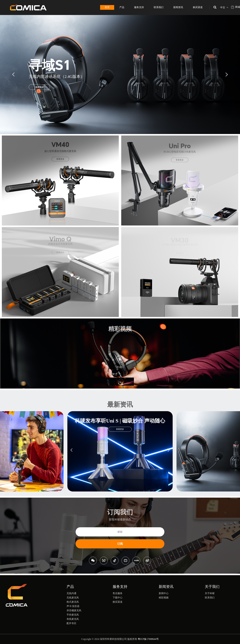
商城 (236, 7)
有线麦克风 (73, 619)
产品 (122, 7)
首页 (107, 7)
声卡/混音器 (73, 606)
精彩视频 (164, 598)
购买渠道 (198, 7)
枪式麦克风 (73, 602)
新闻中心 (164, 593)
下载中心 (118, 598)
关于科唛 (210, 593)
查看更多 (39, 87)
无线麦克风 (73, 598)
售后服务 (118, 593)
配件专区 (71, 623)
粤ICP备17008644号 (148, 639)
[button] (14, 75)
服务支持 (139, 7)
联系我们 (159, 7)
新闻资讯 (178, 7)
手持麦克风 (73, 615)
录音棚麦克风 (74, 610)
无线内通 (71, 593)
